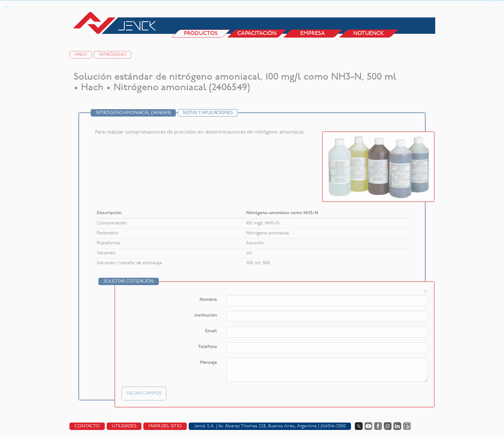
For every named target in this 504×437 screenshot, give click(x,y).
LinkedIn (397, 426)
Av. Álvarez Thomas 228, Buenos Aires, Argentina (267, 426)
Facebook (378, 426)
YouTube (368, 426)
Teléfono (207, 347)
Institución (206, 315)
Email (211, 331)
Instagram (388, 426)
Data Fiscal (407, 426)
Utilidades (124, 426)
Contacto (87, 426)
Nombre (208, 300)
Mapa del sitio (165, 426)
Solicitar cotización (129, 281)
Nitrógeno (113, 55)
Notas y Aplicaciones (208, 113)
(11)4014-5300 (333, 426)
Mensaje (208, 363)
